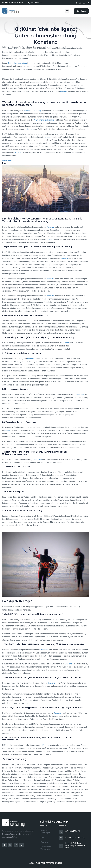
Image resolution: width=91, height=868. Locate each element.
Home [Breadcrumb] (10, 48)
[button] (67, 11)
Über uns (44, 842)
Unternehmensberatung (18, 63)
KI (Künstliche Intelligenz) (24, 48)
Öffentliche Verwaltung (46, 848)
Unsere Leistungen (45, 831)
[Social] (76, 3)
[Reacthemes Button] (81, 11)
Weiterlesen (7, 160)
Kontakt (44, 837)
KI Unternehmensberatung (44, 120)
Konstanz (64, 91)
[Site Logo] (11, 11)
